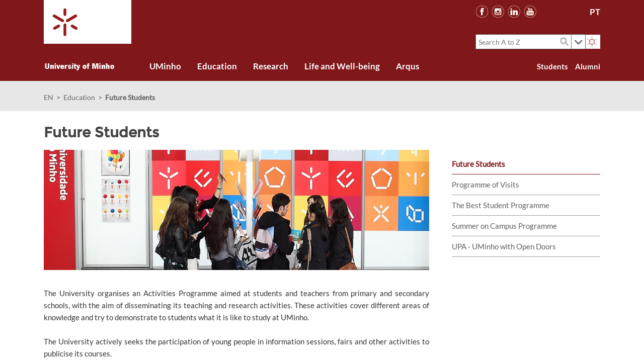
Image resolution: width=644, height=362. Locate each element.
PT (595, 12)
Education (79, 97)
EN (49, 97)
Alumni (588, 66)
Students (552, 66)
